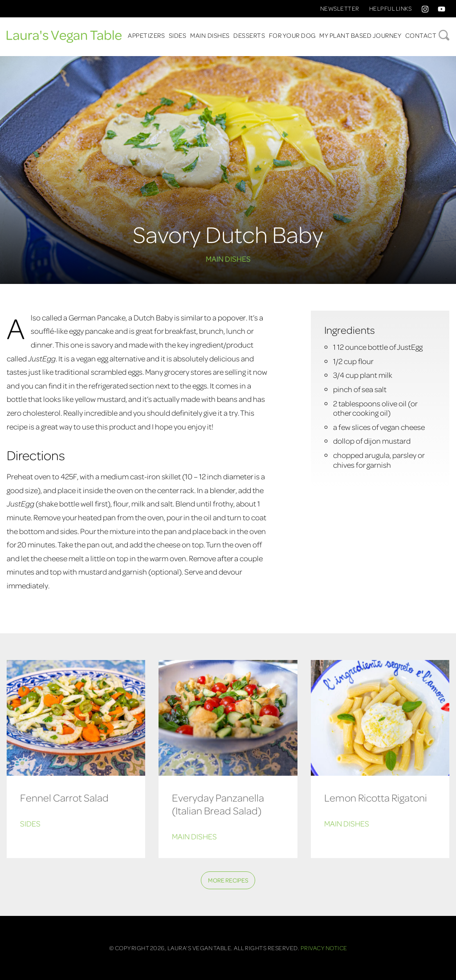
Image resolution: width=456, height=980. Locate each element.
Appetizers (146, 35)
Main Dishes (210, 35)
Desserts (249, 35)
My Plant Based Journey (360, 35)
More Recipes (228, 880)
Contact (421, 35)
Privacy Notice (324, 948)
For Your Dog (292, 35)
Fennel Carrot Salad (64, 797)
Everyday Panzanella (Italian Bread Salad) (218, 804)
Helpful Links (391, 8)
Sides (178, 35)
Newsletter (340, 8)
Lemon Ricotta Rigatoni (376, 797)
